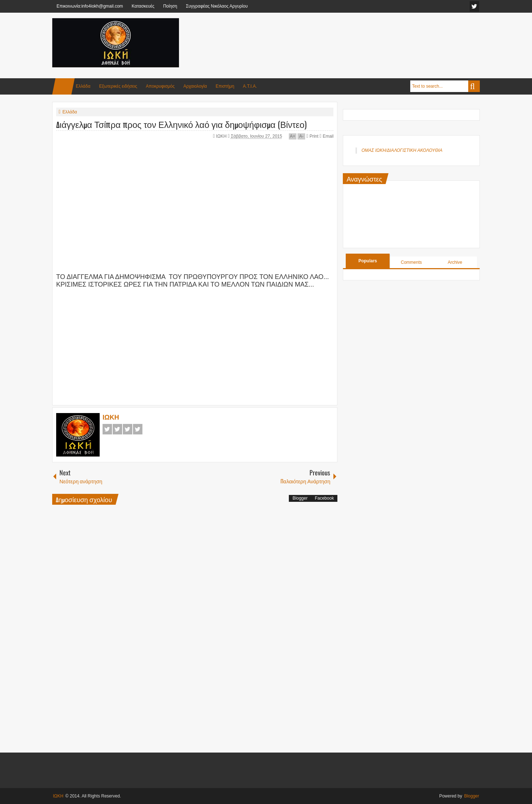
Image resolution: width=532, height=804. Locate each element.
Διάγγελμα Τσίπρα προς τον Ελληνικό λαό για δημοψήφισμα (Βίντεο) (181, 124)
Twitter (117, 429)
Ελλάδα (83, 86)
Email (327, 136)
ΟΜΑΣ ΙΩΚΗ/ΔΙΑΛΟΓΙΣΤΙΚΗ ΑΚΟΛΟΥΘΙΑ (402, 150)
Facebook (107, 429)
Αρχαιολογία (195, 86)
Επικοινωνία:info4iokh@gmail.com (90, 6)
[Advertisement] (348, 36)
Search (474, 86)
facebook (474, 6)
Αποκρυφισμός (160, 86)
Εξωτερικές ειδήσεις (118, 86)
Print (312, 136)
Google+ (128, 429)
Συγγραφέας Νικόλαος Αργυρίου (217, 6)
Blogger (300, 498)
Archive (455, 262)
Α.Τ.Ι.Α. (250, 86)
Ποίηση (170, 6)
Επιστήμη (225, 86)
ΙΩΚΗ (222, 136)
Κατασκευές (143, 6)
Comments (411, 262)
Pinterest (138, 429)
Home (63, 86)
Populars (368, 261)
